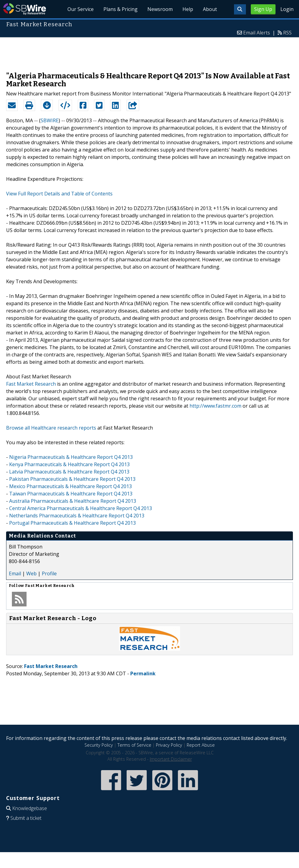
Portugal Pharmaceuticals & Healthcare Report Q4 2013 (72, 523)
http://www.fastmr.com (215, 406)
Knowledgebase (30, 808)
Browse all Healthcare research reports (51, 428)
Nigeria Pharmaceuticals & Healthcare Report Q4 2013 (71, 457)
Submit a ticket (26, 818)
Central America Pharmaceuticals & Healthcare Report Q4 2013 (81, 508)
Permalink (143, 673)
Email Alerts (257, 33)
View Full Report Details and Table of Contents (59, 194)
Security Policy (99, 745)
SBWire (25, 9)
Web (31, 573)
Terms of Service (134, 745)
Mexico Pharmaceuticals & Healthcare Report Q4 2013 (70, 486)
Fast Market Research (31, 384)
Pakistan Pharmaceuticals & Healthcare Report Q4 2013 (72, 479)
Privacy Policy (169, 745)
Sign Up (263, 9)
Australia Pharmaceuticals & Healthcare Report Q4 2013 (73, 501)
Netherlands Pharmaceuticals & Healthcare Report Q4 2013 (77, 516)
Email (15, 573)
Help (188, 9)
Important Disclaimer (171, 759)
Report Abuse (201, 745)
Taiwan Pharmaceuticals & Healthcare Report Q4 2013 (71, 494)
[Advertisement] (149, 52)
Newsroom (160, 9)
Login (287, 9)
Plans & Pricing (121, 9)
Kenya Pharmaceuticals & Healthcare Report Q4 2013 (69, 464)
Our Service (81, 9)
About (210, 9)
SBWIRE (50, 120)
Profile (49, 573)
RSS (287, 33)
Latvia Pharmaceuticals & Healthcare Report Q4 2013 (69, 472)
